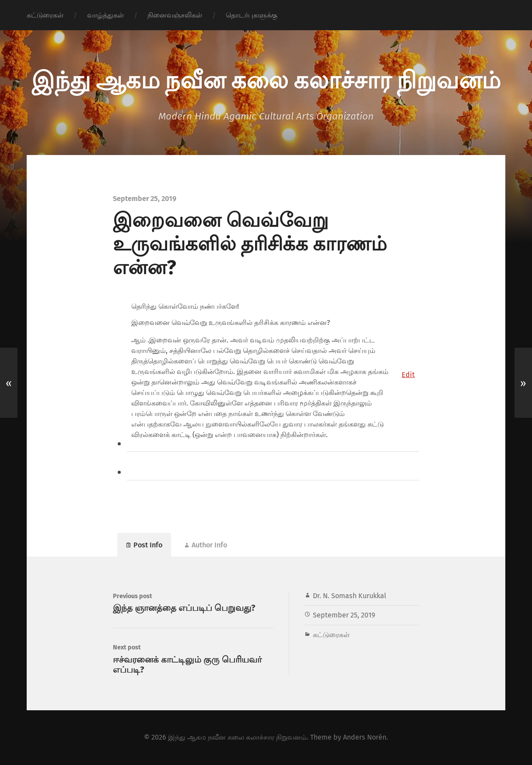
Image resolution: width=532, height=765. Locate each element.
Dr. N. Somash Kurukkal (350, 596)
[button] (408, 375)
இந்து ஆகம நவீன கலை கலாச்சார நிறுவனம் (266, 79)
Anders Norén (365, 737)
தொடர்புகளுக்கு (252, 15)
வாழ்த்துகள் (105, 15)
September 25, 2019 (344, 615)
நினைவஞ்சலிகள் (175, 15)
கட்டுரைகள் (45, 15)
